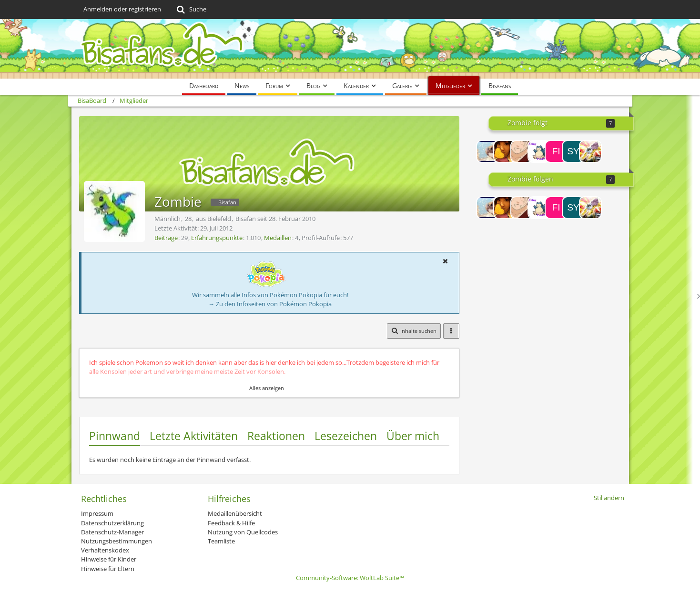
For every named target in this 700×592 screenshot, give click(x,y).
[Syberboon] (573, 151)
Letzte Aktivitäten (194, 436)
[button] (446, 261)
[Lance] (590, 151)
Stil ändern (609, 498)
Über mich (413, 436)
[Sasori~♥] (522, 151)
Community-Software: (350, 578)
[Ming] (505, 151)
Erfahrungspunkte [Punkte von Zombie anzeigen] (217, 238)
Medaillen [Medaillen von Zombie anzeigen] (278, 238)
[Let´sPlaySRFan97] (539, 151)
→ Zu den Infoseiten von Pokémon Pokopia (270, 304)
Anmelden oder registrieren (122, 9)
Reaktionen (276, 436)
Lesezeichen (346, 436)
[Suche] (191, 10)
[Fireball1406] (556, 151)
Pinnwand (115, 436)
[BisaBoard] (350, 49)
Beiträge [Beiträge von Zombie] (166, 238)
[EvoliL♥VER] (487, 151)
